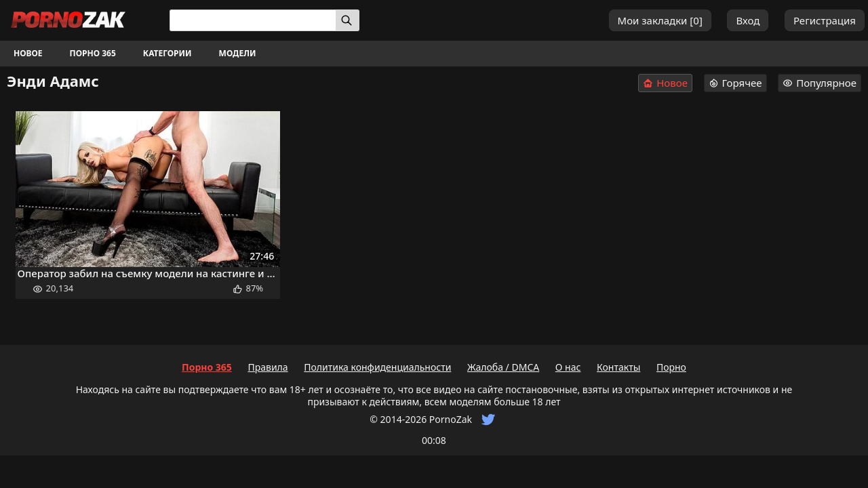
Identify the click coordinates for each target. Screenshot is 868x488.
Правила (268, 367)
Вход (748, 20)
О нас (568, 367)
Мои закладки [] (660, 20)
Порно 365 (93, 53)
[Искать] (348, 20)
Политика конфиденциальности (377, 367)
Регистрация (825, 20)
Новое (28, 53)
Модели (238, 53)
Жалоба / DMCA (503, 367)
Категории (167, 53)
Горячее (735, 83)
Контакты (618, 367)
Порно (671, 367)
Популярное (820, 83)
